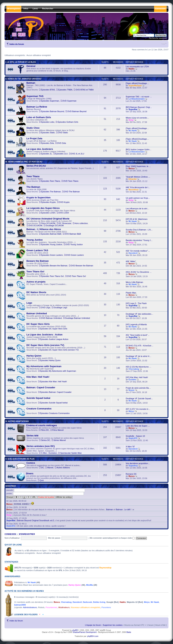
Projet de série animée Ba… (138, 388)
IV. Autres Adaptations (17, 421)
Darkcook (87, 602)
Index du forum (17, 44)
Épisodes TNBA (65, 90)
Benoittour (134, 190)
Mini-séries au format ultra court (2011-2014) (41, 296)
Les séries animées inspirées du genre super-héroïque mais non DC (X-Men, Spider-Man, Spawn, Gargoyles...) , (56, 450)
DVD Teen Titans (71, 181)
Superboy (133, 466)
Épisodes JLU (62, 154)
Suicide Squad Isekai (38, 398)
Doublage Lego (60, 308)
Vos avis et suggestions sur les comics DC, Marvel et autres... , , (49, 466)
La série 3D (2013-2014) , (55, 264)
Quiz (42, 480)
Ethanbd (133, 179)
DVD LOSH (64, 213)
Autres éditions (63, 468)
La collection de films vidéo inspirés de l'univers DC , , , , (52, 222)
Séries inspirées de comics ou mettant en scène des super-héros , (50, 439)
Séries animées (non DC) (41, 446)
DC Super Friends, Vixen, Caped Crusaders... (42, 285)
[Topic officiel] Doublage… (137, 83)
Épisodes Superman (50, 101)
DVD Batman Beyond (77, 111)
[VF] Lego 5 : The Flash (136, 303)
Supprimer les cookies (113, 625)
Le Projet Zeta (34, 138)
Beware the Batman (38, 261)
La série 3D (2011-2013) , (50, 254)
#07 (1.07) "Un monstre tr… (138, 409)
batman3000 (20, 605)
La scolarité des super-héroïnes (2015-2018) (42, 327)
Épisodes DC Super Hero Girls (54, 329)
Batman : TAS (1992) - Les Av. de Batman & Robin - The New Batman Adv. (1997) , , (55, 88)
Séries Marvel (60, 440)
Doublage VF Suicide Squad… (139, 398)
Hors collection (81, 223)
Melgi (131, 120)
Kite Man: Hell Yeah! (38, 377)
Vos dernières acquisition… (138, 463)
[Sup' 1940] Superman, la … (138, 166)
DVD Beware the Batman (82, 266)
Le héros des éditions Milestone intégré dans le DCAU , (45, 131)
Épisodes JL (46, 154)
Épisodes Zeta (47, 143)
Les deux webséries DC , (47, 121)
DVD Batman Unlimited (51, 318)
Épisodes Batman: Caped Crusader (56, 392)
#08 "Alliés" (131, 261)
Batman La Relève (37, 107)
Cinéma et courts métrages (41, 425)
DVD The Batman (72, 192)
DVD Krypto (64, 202)
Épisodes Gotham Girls (68, 122)
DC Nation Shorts (36, 292)
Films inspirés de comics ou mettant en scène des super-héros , (49, 429)
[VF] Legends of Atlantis (136, 324)
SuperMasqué (135, 85)
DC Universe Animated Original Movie (48, 219)
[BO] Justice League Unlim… (138, 149)
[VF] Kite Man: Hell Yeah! (137, 377)
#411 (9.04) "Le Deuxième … (139, 272)
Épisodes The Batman (51, 192)
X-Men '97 (130, 447)
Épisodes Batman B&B (51, 234)
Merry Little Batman (134, 282)
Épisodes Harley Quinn (50, 360)
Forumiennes (51, 607)
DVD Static (63, 133)
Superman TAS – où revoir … (139, 97)
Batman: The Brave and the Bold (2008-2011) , (49, 233)
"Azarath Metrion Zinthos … (138, 177)
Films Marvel (58, 430)
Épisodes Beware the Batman (54, 266)
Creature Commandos (39, 409)
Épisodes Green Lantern (52, 255)
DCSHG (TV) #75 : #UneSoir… (139, 346)
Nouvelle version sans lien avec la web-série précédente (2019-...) (51, 349)
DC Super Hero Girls (38, 324)
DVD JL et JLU (78, 154)
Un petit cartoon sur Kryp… (138, 198)
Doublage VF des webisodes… (139, 314)
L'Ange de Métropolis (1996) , (46, 100)
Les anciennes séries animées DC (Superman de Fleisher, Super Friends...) (55, 169)
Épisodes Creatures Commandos (55, 413)
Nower (132, 390)
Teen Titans (33, 176)
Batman (31, 83)
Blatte (129, 632)
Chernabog (134, 369)
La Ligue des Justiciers (40, 149)
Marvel (50, 468)
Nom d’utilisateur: (12, 538)
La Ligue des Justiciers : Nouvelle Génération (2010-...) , (50, 243)
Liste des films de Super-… (138, 426)
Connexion (10, 534)
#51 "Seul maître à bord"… (138, 335)
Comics (31, 463)
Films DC (45, 430)
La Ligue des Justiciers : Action (44, 335)
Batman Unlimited (37, 313)
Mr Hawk (133, 131)
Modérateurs (64, 607)
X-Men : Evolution (49, 453)
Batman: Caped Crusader (41, 387)
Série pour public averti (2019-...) (38, 359)
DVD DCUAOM (35, 225)
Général (31, 66)
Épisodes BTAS (48, 90)
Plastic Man (131, 293)
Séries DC (46, 440)
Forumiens (106, 607)
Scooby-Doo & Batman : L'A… (139, 230)
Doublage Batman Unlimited (77, 318)
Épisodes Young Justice (52, 244)
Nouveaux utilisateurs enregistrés (85, 607)
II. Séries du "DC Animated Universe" (24, 79)
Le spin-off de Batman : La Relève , (41, 142)
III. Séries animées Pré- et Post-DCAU (24, 162)
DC (42, 468)
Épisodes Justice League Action (54, 339)
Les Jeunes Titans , (47, 180)
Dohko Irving (99, 602)
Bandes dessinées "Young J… (139, 240)
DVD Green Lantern (75, 255)
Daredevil (133, 253)
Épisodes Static (48, 133)
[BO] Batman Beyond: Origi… (139, 107)
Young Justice (35, 240)
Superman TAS (35, 96)
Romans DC (131, 474)
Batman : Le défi (123, 509)
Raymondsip (105, 568)
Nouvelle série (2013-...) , (51, 275)
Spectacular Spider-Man (71, 453)
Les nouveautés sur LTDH (137, 67)
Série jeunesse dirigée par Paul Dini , (43, 201)
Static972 (133, 438)
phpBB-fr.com (93, 636)
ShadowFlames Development (85, 632)
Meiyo (131, 411)
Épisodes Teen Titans (50, 181)
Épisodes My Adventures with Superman (58, 371)
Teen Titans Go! (35, 272)
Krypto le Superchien (39, 198)
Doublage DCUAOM (55, 225)
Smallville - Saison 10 (135, 436)
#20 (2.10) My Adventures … (138, 367)
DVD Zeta (62, 143)
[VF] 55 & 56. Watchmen (136, 219)
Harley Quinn (34, 356)
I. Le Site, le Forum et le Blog (21, 62)
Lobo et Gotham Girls (39, 117)
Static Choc (33, 128)
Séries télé (32, 436)
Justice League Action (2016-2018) (42, 338)
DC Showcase (65, 223)
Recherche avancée (158, 38)
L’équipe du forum (93, 625)
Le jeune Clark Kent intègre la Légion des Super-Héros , (46, 211)
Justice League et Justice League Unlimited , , (50, 152)
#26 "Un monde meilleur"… (138, 251)
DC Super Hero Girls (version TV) (45, 345)
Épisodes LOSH (48, 213)
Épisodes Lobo (48, 122)
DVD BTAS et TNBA (85, 90)
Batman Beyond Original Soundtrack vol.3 (36, 520)
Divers (30, 473)
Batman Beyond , (51, 110)
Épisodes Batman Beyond (53, 111)
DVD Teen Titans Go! (77, 276)
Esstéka (132, 380)
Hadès (132, 69)
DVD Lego (46, 308)
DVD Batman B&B (73, 234)
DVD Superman (69, 101)
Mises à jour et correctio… (137, 118)
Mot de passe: (54, 538)
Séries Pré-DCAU (36, 166)
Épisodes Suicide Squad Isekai (54, 403)
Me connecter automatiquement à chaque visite (112, 538)
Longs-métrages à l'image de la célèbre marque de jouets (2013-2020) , (53, 306)
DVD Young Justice (74, 244)
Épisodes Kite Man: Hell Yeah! (53, 382)
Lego (29, 303)
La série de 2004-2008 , (48, 190)
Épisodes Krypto (48, 202)
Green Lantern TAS (37, 250)
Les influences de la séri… (137, 209)
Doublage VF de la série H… (138, 356)
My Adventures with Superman (46, 370)
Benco (132, 168)
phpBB (75, 630)
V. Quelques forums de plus (20, 459)
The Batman (33, 187)
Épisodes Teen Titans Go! (52, 276)
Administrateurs (30, 607)
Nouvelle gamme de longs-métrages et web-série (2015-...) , (53, 317)
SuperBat (133, 109)
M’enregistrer (27, 534)
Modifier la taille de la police (164, 43)
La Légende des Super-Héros (43, 208)
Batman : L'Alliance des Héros (44, 229)
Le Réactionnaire (137, 99)
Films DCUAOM (48, 223)
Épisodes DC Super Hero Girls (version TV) (59, 350)
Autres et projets (36, 282)
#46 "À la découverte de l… (138, 187)
